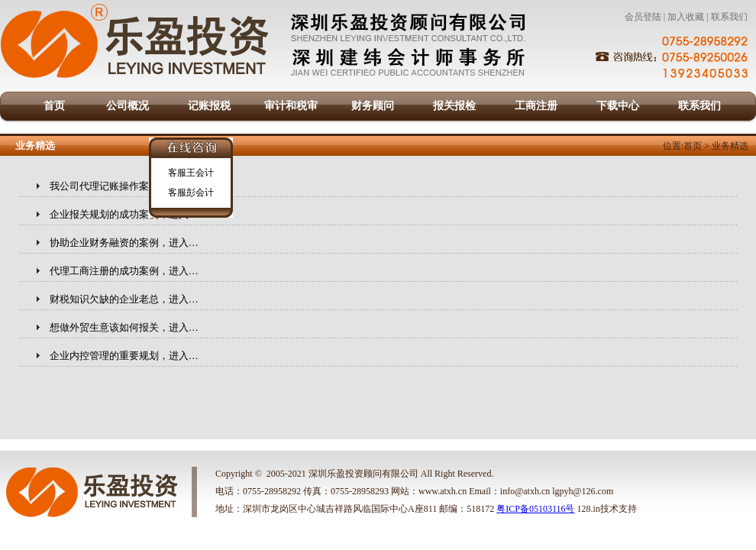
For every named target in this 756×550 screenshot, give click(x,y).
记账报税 (209, 106)
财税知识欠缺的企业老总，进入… (124, 299)
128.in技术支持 (606, 509)
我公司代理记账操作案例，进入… (124, 186)
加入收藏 (686, 17)
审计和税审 (291, 106)
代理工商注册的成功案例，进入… (124, 271)
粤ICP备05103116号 (535, 509)
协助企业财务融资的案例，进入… (124, 243)
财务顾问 (373, 106)
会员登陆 (643, 17)
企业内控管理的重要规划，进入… (124, 356)
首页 (54, 106)
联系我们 (729, 17)
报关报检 (454, 106)
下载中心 (618, 106)
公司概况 (128, 106)
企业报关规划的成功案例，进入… (124, 214)
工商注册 (536, 106)
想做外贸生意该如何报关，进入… (124, 327)
